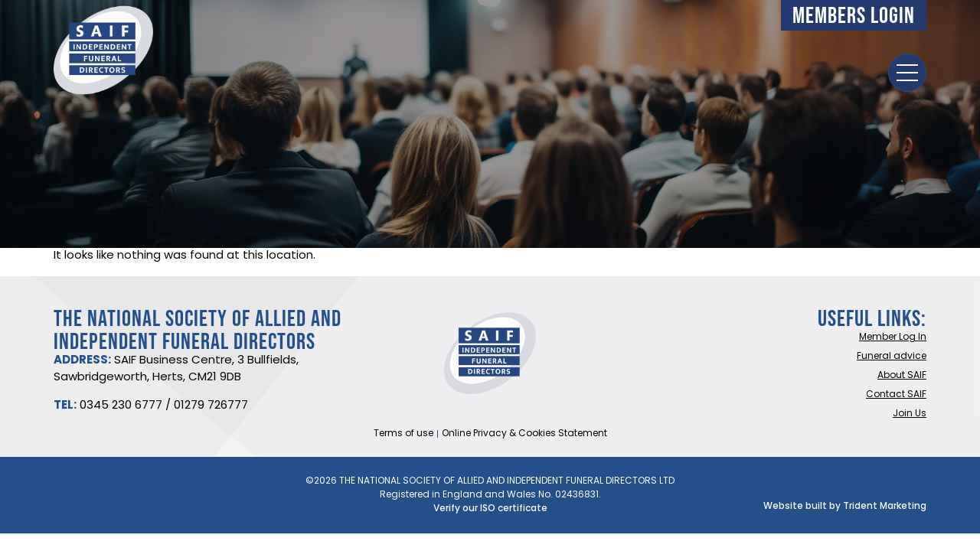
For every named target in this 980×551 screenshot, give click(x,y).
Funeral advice (892, 357)
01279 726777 (211, 406)
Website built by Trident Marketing (845, 507)
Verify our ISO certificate (490, 509)
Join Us (910, 414)
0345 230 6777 (121, 406)
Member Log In (893, 337)
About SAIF (902, 376)
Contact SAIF (896, 395)
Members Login (854, 15)
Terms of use (403, 434)
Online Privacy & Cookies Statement (524, 434)
